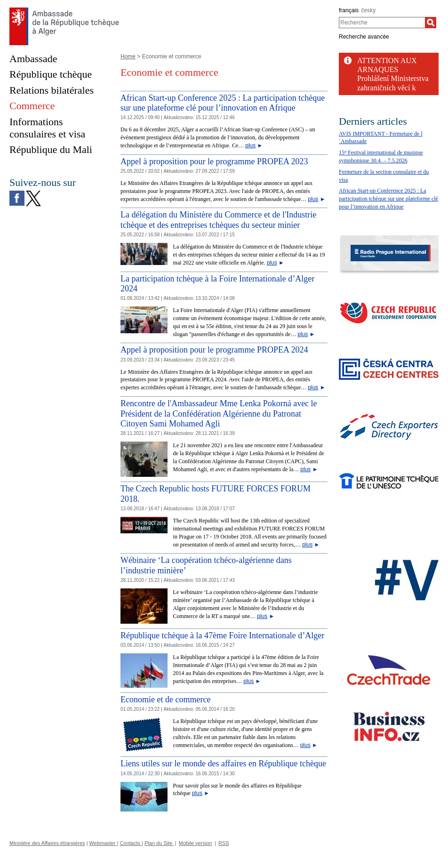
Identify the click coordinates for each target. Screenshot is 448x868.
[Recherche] (431, 23)
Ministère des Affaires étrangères (47, 843)
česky (369, 10)
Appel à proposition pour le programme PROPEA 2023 (214, 161)
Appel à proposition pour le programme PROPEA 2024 (214, 350)
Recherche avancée (364, 37)
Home (128, 56)
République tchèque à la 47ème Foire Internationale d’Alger (222, 635)
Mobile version (196, 843)
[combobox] (382, 23)
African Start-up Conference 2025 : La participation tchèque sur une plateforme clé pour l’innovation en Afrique (223, 103)
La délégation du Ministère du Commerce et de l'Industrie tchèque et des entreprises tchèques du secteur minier (218, 220)
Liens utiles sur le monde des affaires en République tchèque (223, 764)
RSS (224, 843)
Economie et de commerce (165, 699)
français (349, 10)
